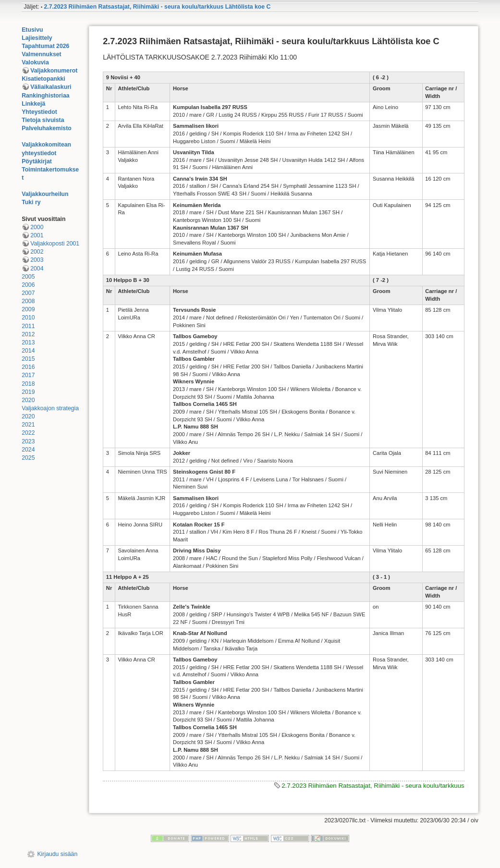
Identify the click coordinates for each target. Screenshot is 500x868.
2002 (37, 252)
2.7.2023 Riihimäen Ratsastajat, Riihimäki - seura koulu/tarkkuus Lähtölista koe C (158, 7)
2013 (28, 342)
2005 (28, 277)
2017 (28, 375)
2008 (28, 301)
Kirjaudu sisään (57, 854)
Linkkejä (33, 104)
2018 (28, 384)
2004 (37, 269)
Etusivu (32, 30)
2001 (37, 235)
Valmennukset (41, 54)
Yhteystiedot (39, 112)
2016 (28, 367)
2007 (28, 293)
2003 (37, 260)
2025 (28, 458)
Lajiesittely (37, 38)
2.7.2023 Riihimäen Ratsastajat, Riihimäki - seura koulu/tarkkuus (373, 786)
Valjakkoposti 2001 (55, 244)
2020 (28, 400)
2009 (28, 309)
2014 (28, 351)
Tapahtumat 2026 (45, 46)
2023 (28, 441)
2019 (28, 392)
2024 (28, 450)
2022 (28, 433)
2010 (28, 318)
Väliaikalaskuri (51, 87)
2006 (28, 285)
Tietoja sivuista (43, 120)
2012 (28, 334)
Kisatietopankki (43, 79)
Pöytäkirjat (37, 161)
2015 (28, 359)
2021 (28, 425)
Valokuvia (35, 62)
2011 (28, 326)
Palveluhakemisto (47, 128)
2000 (37, 227)
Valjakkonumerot (54, 71)
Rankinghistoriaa (45, 96)
